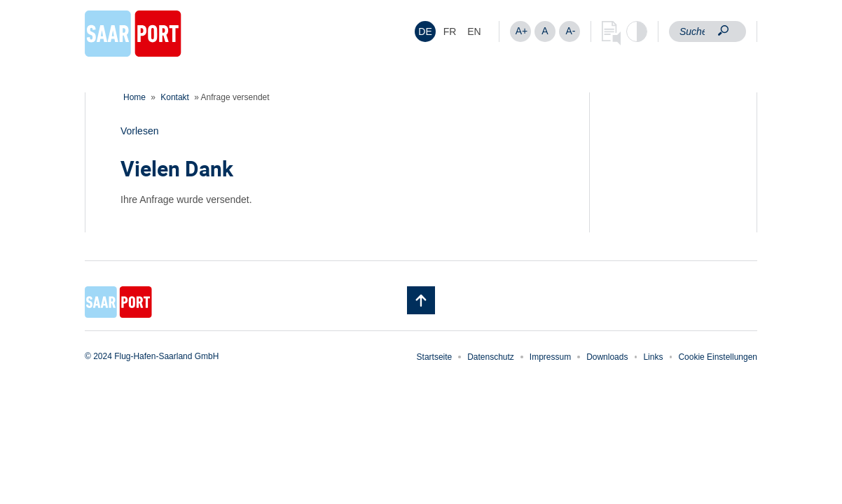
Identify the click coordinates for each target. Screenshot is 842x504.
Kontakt (175, 97)
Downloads (607, 357)
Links (653, 357)
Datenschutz (491, 357)
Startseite (435, 357)
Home (134, 97)
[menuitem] (425, 31)
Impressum (550, 357)
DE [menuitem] (425, 31)
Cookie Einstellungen (718, 357)
